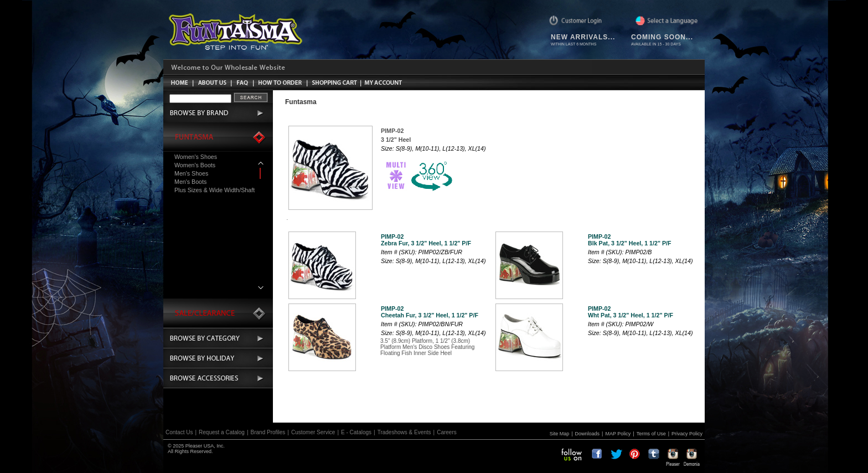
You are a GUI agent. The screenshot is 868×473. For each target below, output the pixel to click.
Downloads (588, 434)
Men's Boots (190, 182)
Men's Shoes (191, 173)
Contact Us (179, 432)
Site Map (560, 434)
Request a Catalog (222, 432)
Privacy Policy (687, 434)
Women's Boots (195, 165)
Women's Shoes (196, 157)
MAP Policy (618, 434)
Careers (447, 432)
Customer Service (313, 432)
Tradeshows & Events (404, 432)
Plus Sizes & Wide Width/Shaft (215, 190)
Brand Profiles (268, 432)
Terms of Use (651, 434)
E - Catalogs (356, 432)
